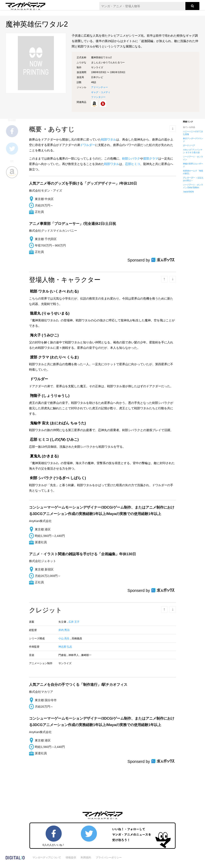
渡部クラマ (151, 158)
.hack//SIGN (188, 192)
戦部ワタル (109, 139)
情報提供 (71, 857)
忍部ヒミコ (133, 164)
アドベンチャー (99, 87)
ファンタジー (98, 97)
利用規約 (86, 857)
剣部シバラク (131, 158)
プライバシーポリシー (109, 857)
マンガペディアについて (47, 857)
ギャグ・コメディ (101, 92)
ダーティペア (189, 145)
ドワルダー (88, 145)
